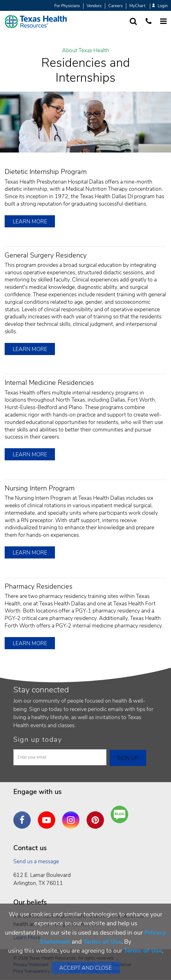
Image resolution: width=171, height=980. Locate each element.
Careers (115, 6)
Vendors (94, 6)
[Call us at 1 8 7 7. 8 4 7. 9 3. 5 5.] (148, 22)
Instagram (72, 815)
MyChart (137, 6)
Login (160, 6)
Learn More (30, 221)
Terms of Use (102, 942)
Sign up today (38, 740)
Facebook (24, 815)
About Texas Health (86, 51)
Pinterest (97, 815)
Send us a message (36, 861)
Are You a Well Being (121, 815)
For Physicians (67, 6)
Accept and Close (85, 968)
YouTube (48, 815)
